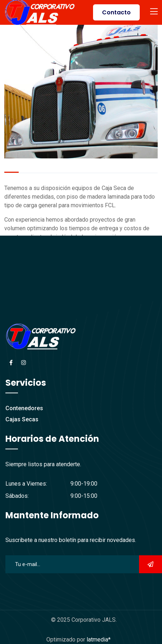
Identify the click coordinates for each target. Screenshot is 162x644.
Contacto (116, 12)
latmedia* (99, 640)
